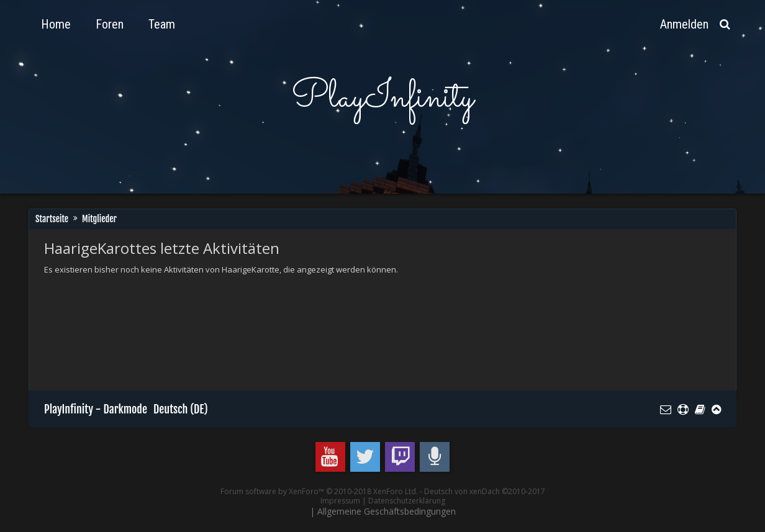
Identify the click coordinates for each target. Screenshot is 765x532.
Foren (110, 24)
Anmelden (684, 24)
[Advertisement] (270, 317)
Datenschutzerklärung (407, 501)
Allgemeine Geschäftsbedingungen (387, 511)
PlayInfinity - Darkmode (96, 409)
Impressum (340, 501)
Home (56, 24)
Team (162, 24)
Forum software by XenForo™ (319, 491)
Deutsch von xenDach (485, 491)
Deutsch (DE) (181, 409)
